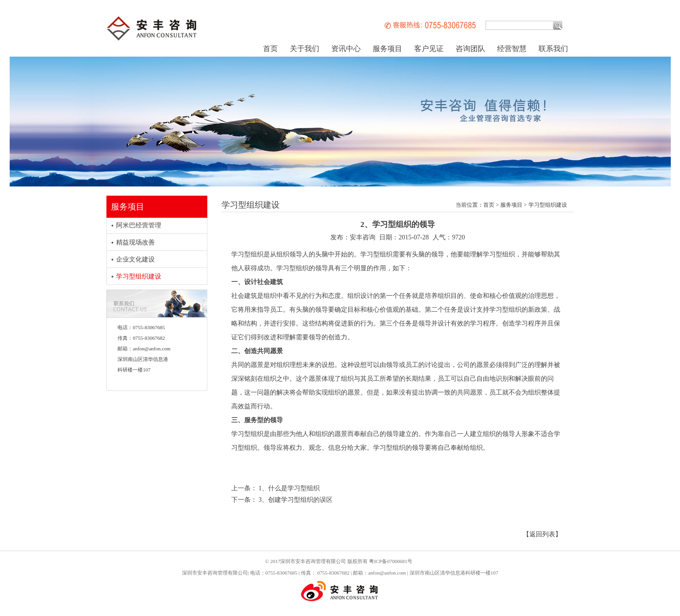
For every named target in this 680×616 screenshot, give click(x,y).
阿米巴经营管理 (139, 225)
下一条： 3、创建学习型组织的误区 (282, 500)
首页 (270, 49)
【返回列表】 (542, 534)
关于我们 (305, 49)
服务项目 (387, 49)
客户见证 (429, 49)
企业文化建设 (135, 259)
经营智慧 (512, 49)
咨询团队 (470, 49)
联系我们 (553, 49)
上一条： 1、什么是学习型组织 (276, 488)
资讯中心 (346, 49)
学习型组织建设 (139, 276)
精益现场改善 (135, 242)
